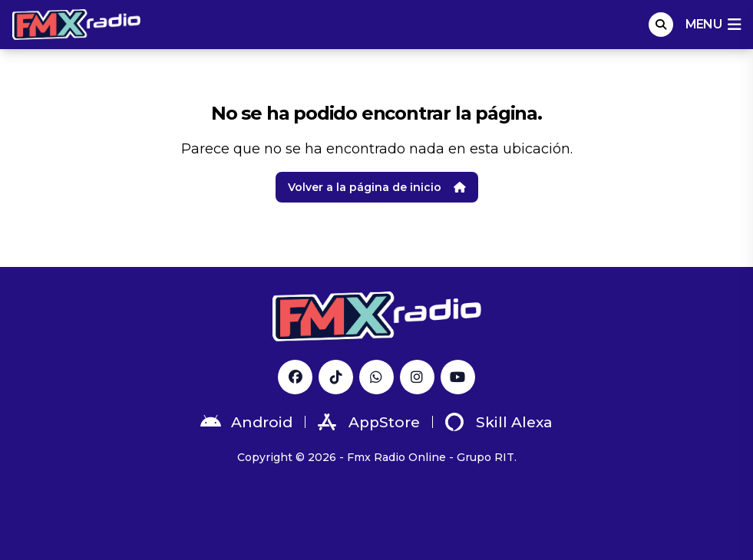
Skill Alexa (499, 422)
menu (713, 25)
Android (246, 422)
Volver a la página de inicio (377, 187)
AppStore (369, 422)
